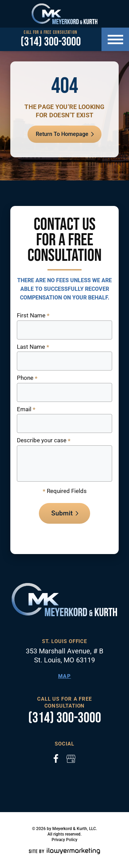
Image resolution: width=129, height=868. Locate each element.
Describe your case (44, 441)
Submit (62, 513)
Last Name (33, 347)
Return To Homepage (62, 134)
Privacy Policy (64, 840)
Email (26, 410)
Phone (27, 378)
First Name (33, 316)
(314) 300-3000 (51, 42)
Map (65, 676)
